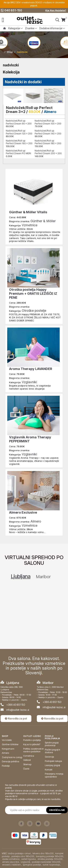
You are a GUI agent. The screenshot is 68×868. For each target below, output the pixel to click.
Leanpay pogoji (52, 765)
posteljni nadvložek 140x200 (46, 862)
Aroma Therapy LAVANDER (31, 369)
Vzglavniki (29, 382)
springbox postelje (32, 865)
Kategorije (16, 28)
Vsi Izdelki (7, 740)
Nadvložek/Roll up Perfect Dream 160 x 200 (19, 143)
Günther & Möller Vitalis (28, 212)
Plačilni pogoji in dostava (52, 751)
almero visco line (11, 862)
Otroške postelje (34, 311)
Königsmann (8, 749)
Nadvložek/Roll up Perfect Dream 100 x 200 (48, 124)
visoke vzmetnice (11, 859)
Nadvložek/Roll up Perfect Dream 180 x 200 (48, 143)
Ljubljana (21, 576)
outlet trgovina (28, 859)
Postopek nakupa (53, 761)
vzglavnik (25, 862)
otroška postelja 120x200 (50, 859)
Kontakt (49, 770)
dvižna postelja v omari (19, 853)
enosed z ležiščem (12, 865)
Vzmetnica (29, 756)
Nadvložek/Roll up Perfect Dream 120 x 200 (19, 133)
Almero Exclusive (23, 512)
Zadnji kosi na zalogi (12, 757)
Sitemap (27, 764)
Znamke (31, 28)
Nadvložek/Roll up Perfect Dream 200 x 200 (48, 153)
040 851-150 (12, 10)
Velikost (27, 760)
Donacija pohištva (11, 761)
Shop (10, 52)
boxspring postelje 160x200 (50, 856)
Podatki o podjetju (32, 740)
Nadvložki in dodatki (23, 82)
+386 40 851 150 (16, 705)
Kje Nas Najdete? (56, 10)
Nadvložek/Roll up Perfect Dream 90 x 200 (19, 124)
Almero (50, 112)
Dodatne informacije (52, 28)
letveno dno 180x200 (43, 853)
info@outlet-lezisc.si (18, 710)
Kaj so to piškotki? (32, 744)
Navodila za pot (16, 718)
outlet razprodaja (51, 865)
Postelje (6, 766)
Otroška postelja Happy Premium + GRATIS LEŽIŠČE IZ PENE (33, 294)
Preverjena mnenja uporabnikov (54, 775)
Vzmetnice (30, 225)
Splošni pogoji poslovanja (52, 744)
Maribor (43, 577)
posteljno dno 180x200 (23, 856)
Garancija (49, 757)
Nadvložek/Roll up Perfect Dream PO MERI (18, 153)
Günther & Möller (43, 221)
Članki (26, 769)
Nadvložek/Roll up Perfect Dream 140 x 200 (48, 133)
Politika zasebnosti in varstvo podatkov (33, 750)
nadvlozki (22, 52)
